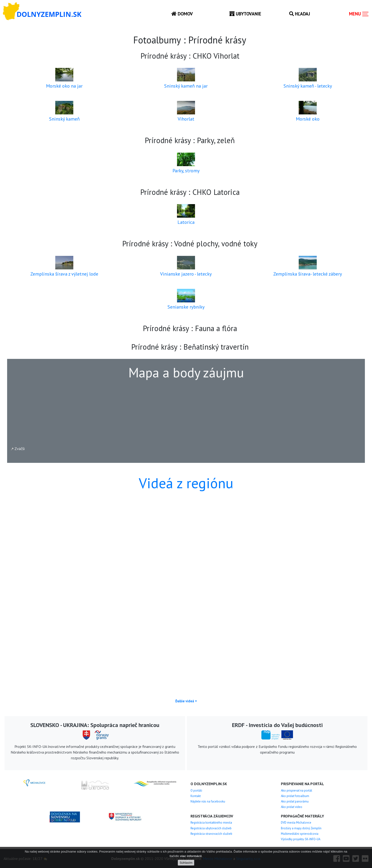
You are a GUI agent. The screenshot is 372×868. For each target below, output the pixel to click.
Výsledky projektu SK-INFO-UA (301, 839)
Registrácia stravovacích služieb (211, 834)
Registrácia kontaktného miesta (211, 823)
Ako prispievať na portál (297, 791)
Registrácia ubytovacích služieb (211, 828)
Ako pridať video (292, 807)
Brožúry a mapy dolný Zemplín (301, 828)
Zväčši (18, 449)
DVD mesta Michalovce (296, 823)
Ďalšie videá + (186, 701)
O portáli (196, 791)
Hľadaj (300, 14)
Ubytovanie (245, 14)
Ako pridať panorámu (295, 801)
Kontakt (196, 796)
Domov (182, 14)
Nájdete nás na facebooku (208, 801)
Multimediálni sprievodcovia (300, 834)
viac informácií (191, 856)
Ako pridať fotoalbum (295, 796)
